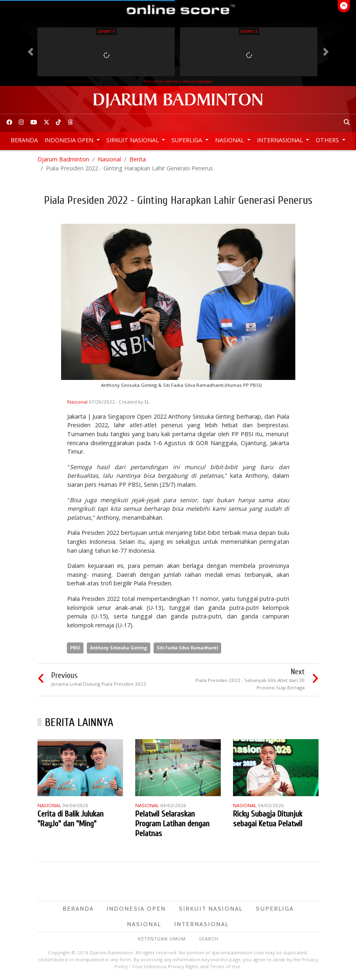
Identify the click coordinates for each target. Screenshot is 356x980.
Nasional (230, 140)
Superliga (188, 140)
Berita (138, 159)
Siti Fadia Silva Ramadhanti (187, 648)
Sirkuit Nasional (133, 140)
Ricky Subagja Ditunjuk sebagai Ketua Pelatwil (268, 819)
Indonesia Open (70, 140)
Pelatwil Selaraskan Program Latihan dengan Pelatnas (172, 824)
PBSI (75, 648)
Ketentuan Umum (162, 939)
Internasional (281, 140)
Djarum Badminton (63, 159)
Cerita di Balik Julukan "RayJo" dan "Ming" (70, 819)
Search (209, 939)
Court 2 (249, 31)
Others (328, 140)
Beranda (24, 140)
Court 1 (106, 31)
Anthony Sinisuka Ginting (119, 648)
